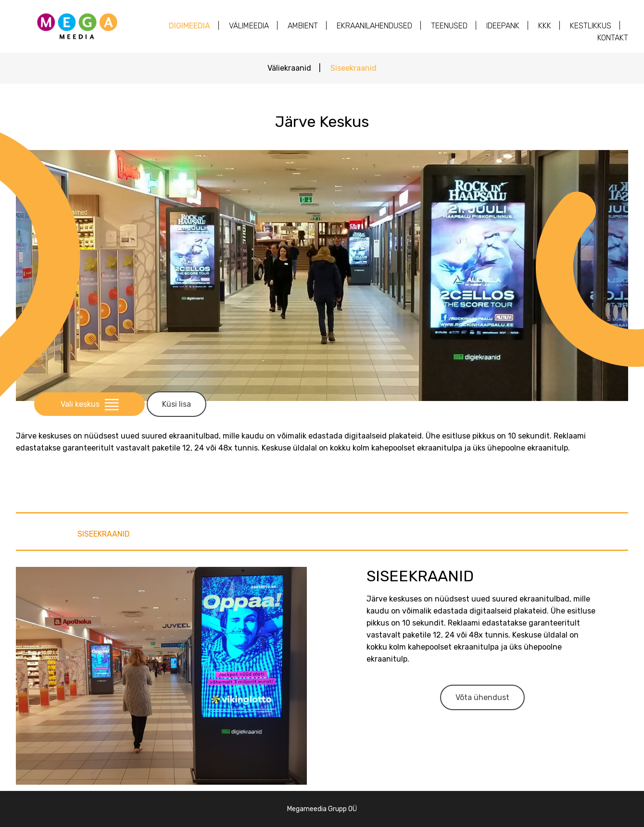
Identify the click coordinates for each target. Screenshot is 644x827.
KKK (545, 26)
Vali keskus (90, 404)
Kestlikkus (591, 26)
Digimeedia (189, 26)
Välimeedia (249, 26)
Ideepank (503, 26)
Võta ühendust (482, 697)
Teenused (449, 26)
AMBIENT (303, 26)
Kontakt (613, 38)
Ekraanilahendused (374, 26)
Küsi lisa (177, 404)
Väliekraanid (289, 68)
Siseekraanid (354, 68)
